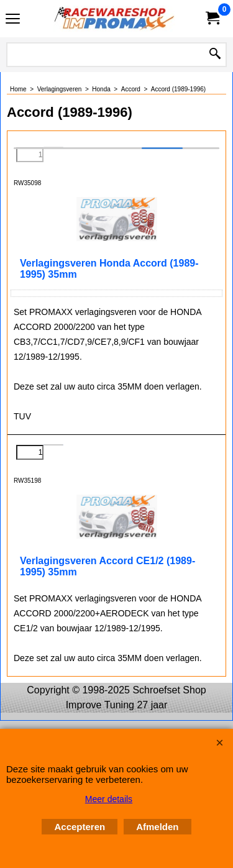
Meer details (109, 799)
